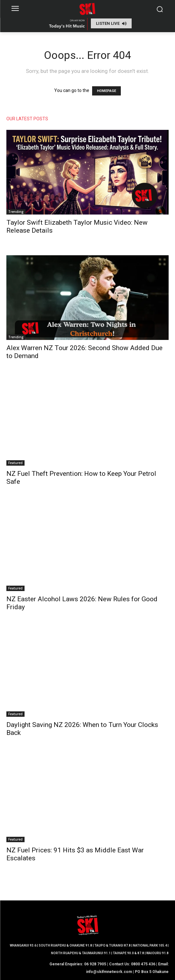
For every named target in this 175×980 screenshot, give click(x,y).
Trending (16, 212)
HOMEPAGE (106, 91)
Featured (15, 463)
